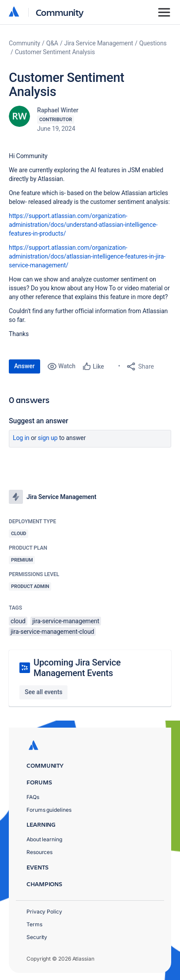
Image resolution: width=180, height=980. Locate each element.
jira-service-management (66, 621)
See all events (43, 692)
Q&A (52, 43)
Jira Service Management (99, 43)
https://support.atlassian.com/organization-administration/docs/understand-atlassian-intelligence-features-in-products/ (83, 225)
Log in (21, 438)
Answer (24, 366)
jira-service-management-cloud (52, 632)
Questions (153, 43)
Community (60, 12)
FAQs (33, 797)
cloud (18, 621)
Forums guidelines (49, 810)
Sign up (48, 438)
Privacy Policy (44, 912)
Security (37, 937)
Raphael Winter (58, 110)
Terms (34, 924)
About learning (44, 839)
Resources (39, 852)
